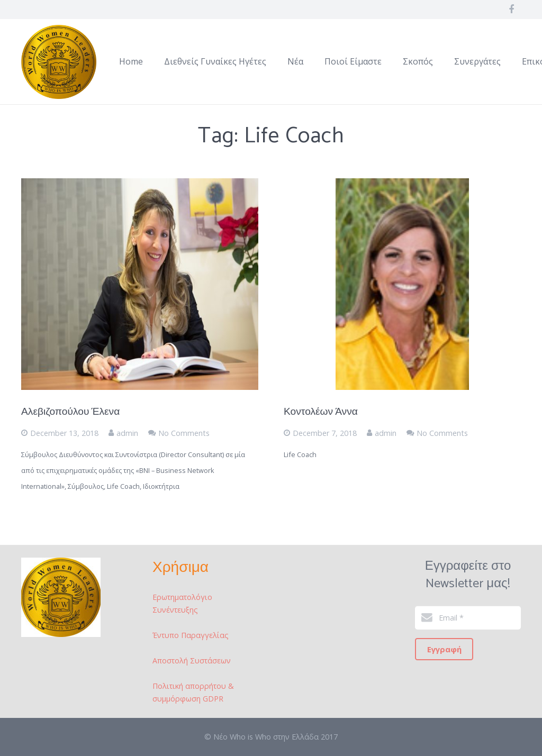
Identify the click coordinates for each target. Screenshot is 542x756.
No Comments (184, 433)
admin (127, 433)
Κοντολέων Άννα (321, 412)
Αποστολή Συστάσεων (192, 661)
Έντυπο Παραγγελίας (191, 635)
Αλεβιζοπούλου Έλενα (70, 412)
